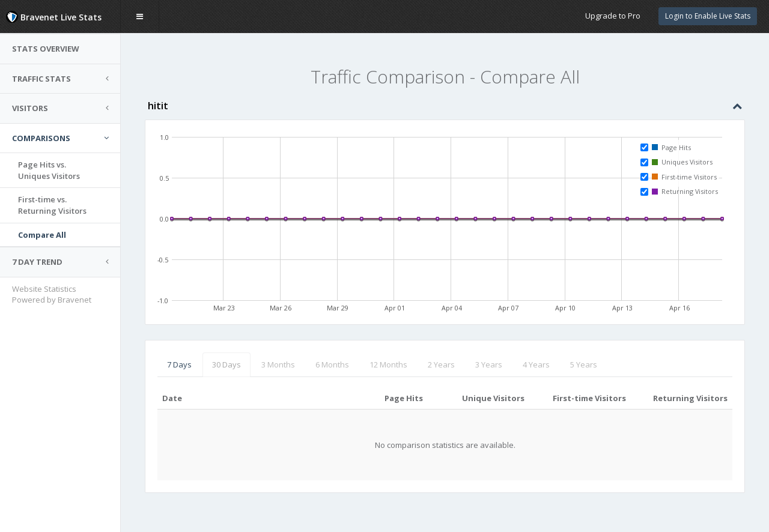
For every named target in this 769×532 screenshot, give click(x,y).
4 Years (536, 364)
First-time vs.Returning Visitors (52, 205)
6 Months (332, 364)
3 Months (278, 364)
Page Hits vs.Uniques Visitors (49, 170)
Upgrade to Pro (613, 16)
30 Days (226, 364)
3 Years (489, 364)
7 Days (179, 364)
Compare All (42, 235)
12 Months (388, 364)
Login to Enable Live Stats (708, 16)
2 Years (441, 364)
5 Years (584, 364)
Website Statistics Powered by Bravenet (52, 295)
